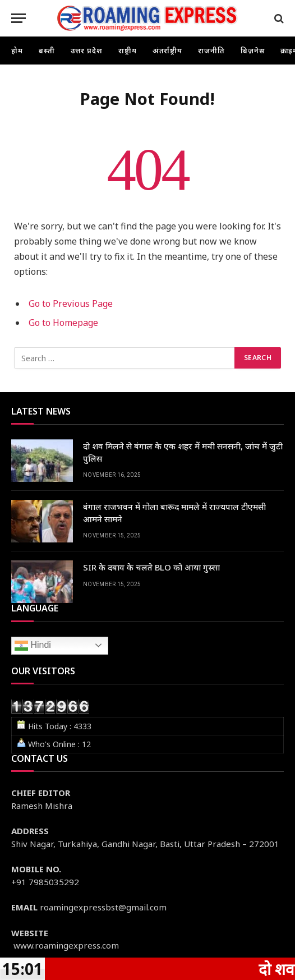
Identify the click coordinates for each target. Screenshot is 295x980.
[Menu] (19, 18)
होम (17, 50)
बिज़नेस (253, 50)
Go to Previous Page (71, 303)
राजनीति (211, 50)
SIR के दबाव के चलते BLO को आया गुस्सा (151, 567)
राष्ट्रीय (128, 50)
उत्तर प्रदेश (87, 50)
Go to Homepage (63, 323)
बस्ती (47, 50)
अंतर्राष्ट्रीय (168, 50)
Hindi (33, 646)
